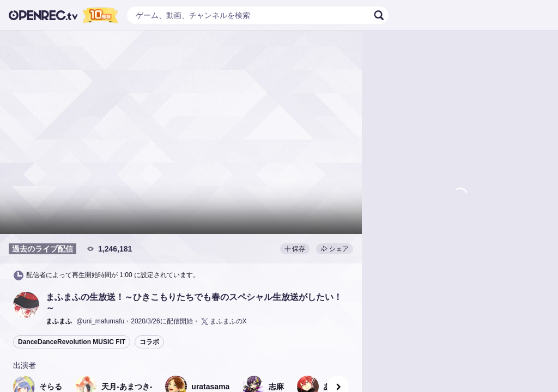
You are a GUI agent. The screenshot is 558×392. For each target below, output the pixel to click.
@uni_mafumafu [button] (100, 321)
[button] (26, 305)
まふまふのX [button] (223, 321)
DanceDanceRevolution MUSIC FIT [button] (72, 342)
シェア (335, 249)
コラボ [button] (149, 342)
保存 (295, 249)
